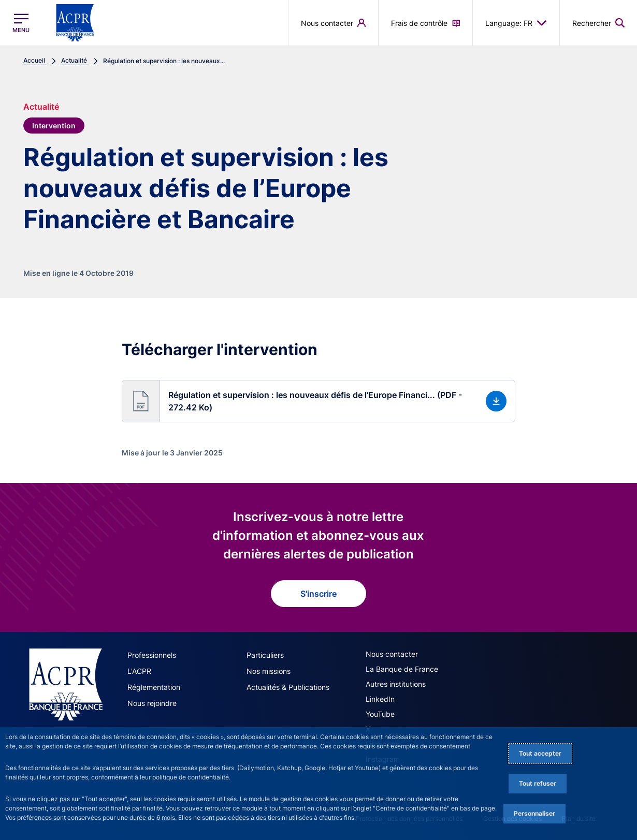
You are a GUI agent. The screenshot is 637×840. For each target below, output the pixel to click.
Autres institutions (396, 684)
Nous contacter (392, 654)
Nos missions (269, 671)
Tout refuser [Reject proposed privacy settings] (538, 783)
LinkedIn (380, 699)
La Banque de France (402, 669)
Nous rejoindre (152, 703)
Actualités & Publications (288, 687)
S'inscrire (319, 594)
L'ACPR (139, 671)
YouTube (380, 714)
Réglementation (154, 687)
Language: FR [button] (516, 23)
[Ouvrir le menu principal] (21, 23)
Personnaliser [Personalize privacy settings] (534, 813)
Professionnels (152, 655)
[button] (319, 401)
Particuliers (265, 655)
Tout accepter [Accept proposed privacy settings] (540, 753)
